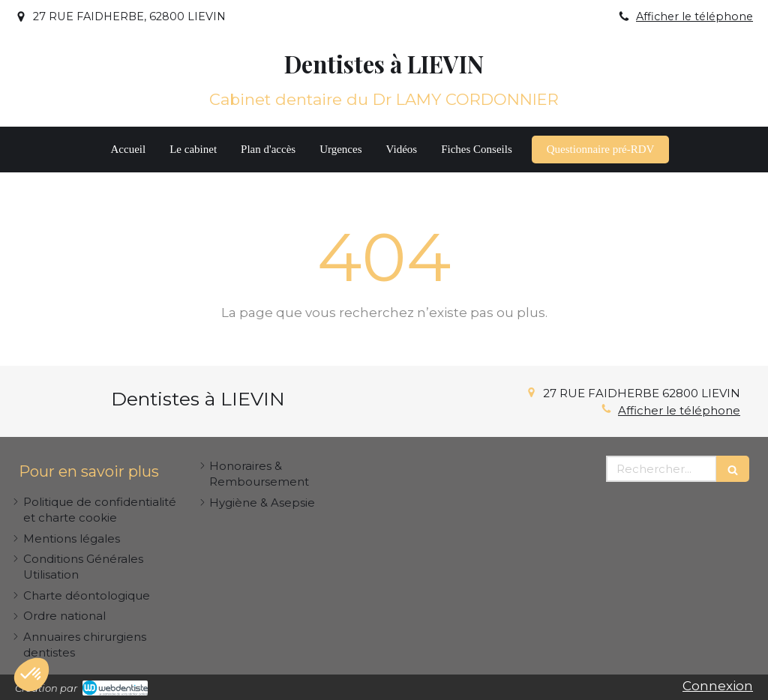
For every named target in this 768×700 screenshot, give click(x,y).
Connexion (718, 686)
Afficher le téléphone (694, 16)
